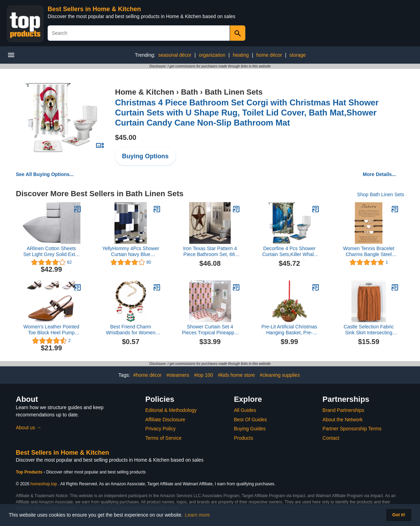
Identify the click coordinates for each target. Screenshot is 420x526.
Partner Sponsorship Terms (352, 429)
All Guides (245, 410)
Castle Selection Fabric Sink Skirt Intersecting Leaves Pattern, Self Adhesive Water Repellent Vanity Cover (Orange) (369, 330)
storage (298, 55)
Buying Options (145, 156)
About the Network (343, 420)
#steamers (178, 375)
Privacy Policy (161, 429)
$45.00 (126, 137)
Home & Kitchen (145, 92)
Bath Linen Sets (233, 92)
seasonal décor (175, 55)
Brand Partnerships (343, 410)
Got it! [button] (399, 515)
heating (241, 55)
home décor (269, 55)
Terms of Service (164, 438)
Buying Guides (250, 429)
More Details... (379, 174)
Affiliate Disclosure (165, 420)
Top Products (30, 472)
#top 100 (204, 375)
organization (212, 55)
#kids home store (236, 375)
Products (243, 438)
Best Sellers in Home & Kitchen (94, 9)
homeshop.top (44, 484)
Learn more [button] (198, 515)
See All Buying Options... (45, 174)
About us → (29, 428)
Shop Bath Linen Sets (381, 194)
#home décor (148, 375)
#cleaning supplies (280, 375)
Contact (331, 438)
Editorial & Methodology (171, 410)
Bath (189, 92)
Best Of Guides (250, 420)
